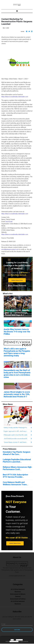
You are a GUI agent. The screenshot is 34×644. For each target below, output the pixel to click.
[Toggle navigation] (17, 11)
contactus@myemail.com (17, 576)
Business (18, 592)
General (18, 596)
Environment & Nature (18, 594)
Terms (12, 640)
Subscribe (17, 630)
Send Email (9, 222)
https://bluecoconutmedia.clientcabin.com (15, 97)
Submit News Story (17, 280)
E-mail (3, 624)
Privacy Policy (19, 640)
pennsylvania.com (14, 641)
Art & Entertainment (18, 589)
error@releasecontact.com (10, 249)
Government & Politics (18, 599)
